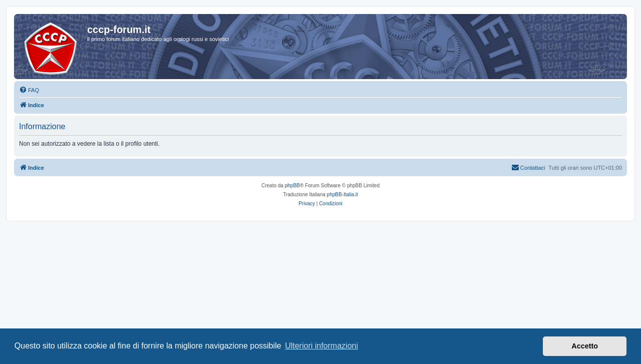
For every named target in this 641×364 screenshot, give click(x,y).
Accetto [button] (585, 346)
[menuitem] (29, 90)
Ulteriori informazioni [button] (322, 346)
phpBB (292, 186)
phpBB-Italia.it (343, 195)
